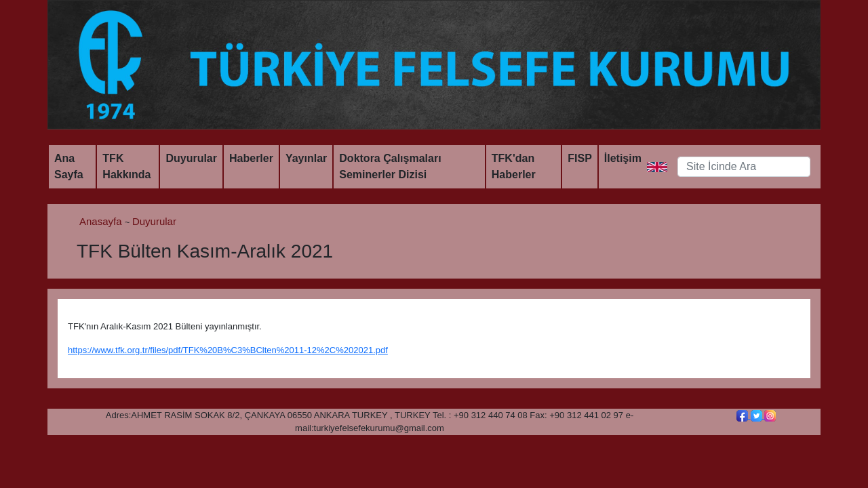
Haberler (251, 158)
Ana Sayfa (69, 166)
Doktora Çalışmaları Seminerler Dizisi (390, 166)
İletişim (623, 158)
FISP (580, 158)
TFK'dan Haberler (514, 166)
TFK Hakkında (126, 166)
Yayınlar (306, 158)
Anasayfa (102, 221)
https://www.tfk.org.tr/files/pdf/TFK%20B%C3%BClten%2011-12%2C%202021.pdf (228, 350)
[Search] (744, 167)
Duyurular (191, 158)
